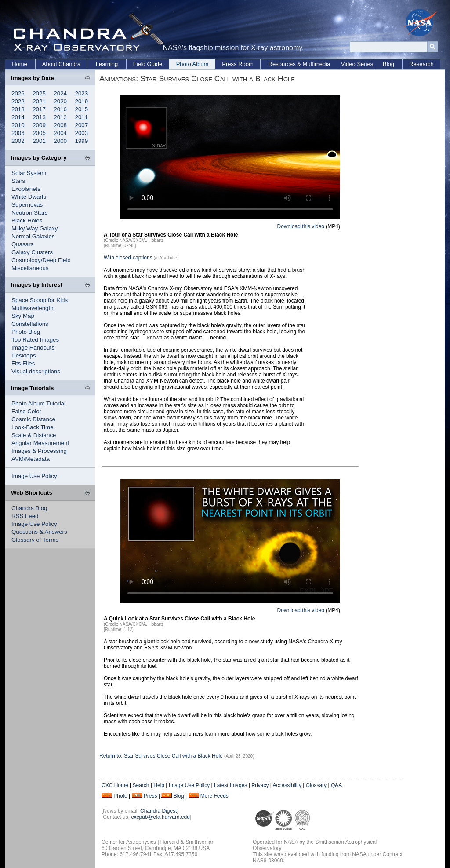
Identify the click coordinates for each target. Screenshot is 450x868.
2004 (60, 133)
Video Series (357, 64)
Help (159, 785)
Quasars (22, 244)
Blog (388, 64)
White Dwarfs (29, 197)
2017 (39, 109)
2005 (39, 133)
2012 (60, 117)
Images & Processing (39, 451)
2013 (39, 117)
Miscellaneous (30, 268)
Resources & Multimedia (299, 64)
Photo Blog (26, 332)
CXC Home (115, 785)
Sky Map (23, 316)
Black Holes (27, 221)
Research (421, 64)
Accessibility (287, 785)
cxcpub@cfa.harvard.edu (160, 817)
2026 (18, 93)
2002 (18, 141)
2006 (18, 133)
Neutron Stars (29, 213)
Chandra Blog (29, 508)
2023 (82, 93)
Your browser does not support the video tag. (230, 157)
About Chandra (61, 64)
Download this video (301, 226)
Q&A (336, 785)
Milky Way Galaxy (34, 228)
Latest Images (230, 785)
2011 (82, 117)
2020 (60, 101)
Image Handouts (33, 348)
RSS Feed (25, 516)
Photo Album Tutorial (38, 403)
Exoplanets (26, 189)
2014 (18, 117)
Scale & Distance (34, 435)
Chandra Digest (158, 811)
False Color (26, 411)
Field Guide (148, 64)
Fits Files (23, 363)
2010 (18, 125)
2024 (60, 93)
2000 (60, 141)
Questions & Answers (39, 532)
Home (20, 64)
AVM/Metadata (31, 459)
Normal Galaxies (33, 236)
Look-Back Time (33, 427)
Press (151, 796)
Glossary (316, 785)
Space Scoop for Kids (40, 300)
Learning (107, 64)
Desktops (24, 356)
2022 (18, 101)
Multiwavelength (33, 308)
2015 (82, 109)
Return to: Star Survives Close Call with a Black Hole (162, 756)
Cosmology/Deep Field (41, 260)
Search (141, 785)
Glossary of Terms (35, 540)
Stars (18, 181)
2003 (82, 133)
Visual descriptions (36, 371)
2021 (39, 101)
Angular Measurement (40, 443)
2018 (18, 109)
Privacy (260, 785)
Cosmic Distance (33, 419)
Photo (120, 796)
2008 (60, 125)
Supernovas (27, 205)
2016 (60, 109)
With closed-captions (128, 258)
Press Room (238, 64)
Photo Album (192, 64)
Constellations (30, 324)
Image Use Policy (34, 476)
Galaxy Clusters (32, 252)
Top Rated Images (35, 340)
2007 (82, 125)
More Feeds (214, 796)
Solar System (29, 173)
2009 (39, 125)
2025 (39, 93)
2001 (39, 141)
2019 (82, 101)
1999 (82, 141)
